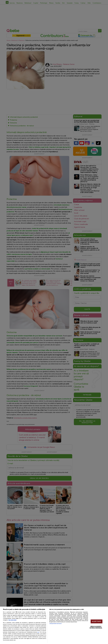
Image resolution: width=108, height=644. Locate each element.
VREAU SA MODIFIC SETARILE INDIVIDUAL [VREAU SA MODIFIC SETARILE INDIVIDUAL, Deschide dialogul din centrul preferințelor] (96, 627)
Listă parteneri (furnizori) (55, 624)
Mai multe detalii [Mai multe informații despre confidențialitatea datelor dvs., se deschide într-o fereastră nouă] (12, 620)
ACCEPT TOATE (96, 621)
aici (38, 632)
